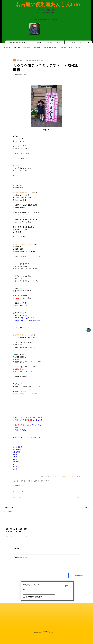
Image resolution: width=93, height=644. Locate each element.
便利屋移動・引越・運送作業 (22, 48)
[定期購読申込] (79, 576)
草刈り (78, 48)
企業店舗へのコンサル (66, 48)
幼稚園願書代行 (18, 485)
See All (87, 507)
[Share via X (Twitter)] (18, 492)
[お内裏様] (17, 518)
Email (25, 590)
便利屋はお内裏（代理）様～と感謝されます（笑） (17, 530)
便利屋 (23, 481)
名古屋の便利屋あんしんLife (41, 633)
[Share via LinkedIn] (23, 492)
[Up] (89, 330)
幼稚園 (35, 481)
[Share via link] (27, 492)
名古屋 (16, 481)
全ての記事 (7, 48)
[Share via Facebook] (14, 492)
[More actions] (79, 60)
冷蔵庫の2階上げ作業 (50, 48)
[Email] (38, 593)
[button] (87, 48)
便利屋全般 (37, 48)
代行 (29, 481)
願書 (42, 481)
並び (47, 481)
